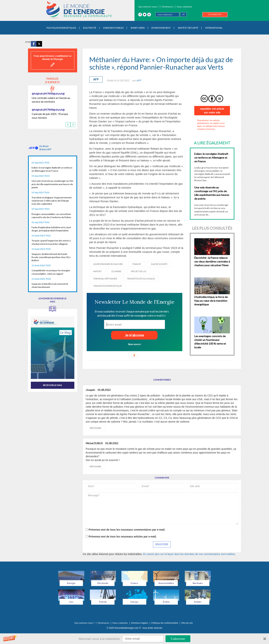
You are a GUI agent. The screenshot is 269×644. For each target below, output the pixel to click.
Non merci (135, 344)
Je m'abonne (134, 335)
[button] (134, 302)
